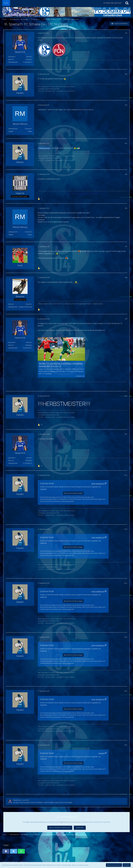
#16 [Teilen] (126, 691)
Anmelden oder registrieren (112, 3)
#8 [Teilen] (126, 278)
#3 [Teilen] (126, 105)
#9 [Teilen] (126, 319)
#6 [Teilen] (126, 208)
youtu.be (101, 753)
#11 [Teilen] (126, 434)
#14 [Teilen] (126, 583)
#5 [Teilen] (126, 174)
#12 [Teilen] (126, 475)
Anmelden (80, 828)
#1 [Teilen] (126, 33)
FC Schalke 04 (39, 802)
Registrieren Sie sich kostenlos (70, 822)
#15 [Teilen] (126, 637)
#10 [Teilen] (126, 396)
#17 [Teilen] (126, 745)
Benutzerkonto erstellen (60, 828)
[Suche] (127, 3)
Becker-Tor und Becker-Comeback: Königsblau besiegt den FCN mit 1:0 (61, 365)
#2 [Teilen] (126, 74)
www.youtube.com (98, 483)
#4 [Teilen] (126, 143)
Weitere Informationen (114, 865)
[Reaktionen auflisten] (40, 198)
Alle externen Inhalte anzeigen (73, 493)
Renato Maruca (45, 148)
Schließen (127, 865)
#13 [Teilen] (126, 529)
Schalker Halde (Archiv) (56, 802)
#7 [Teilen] (126, 246)
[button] (6, 851)
